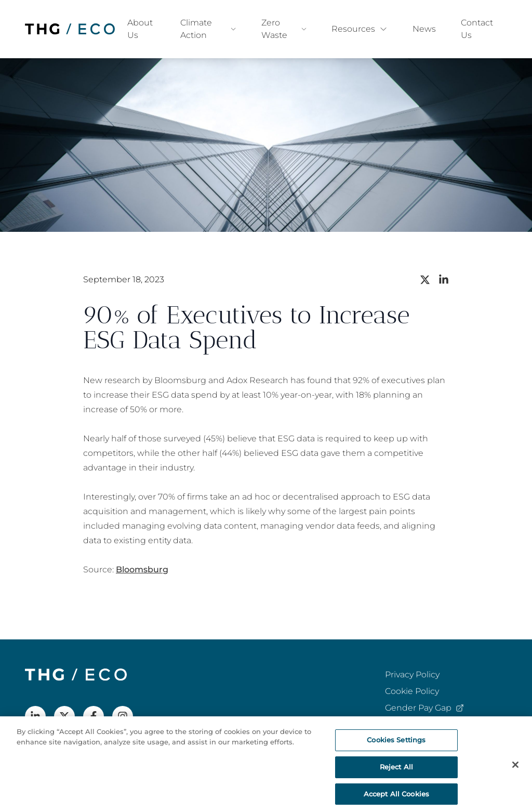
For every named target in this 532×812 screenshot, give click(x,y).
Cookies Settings (396, 744)
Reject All (396, 771)
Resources (360, 29)
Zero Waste (284, 29)
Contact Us (477, 29)
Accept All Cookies (396, 798)
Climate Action (209, 29)
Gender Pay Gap (424, 709)
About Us (140, 29)
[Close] (515, 769)
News (424, 29)
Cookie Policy (412, 691)
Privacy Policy (412, 675)
